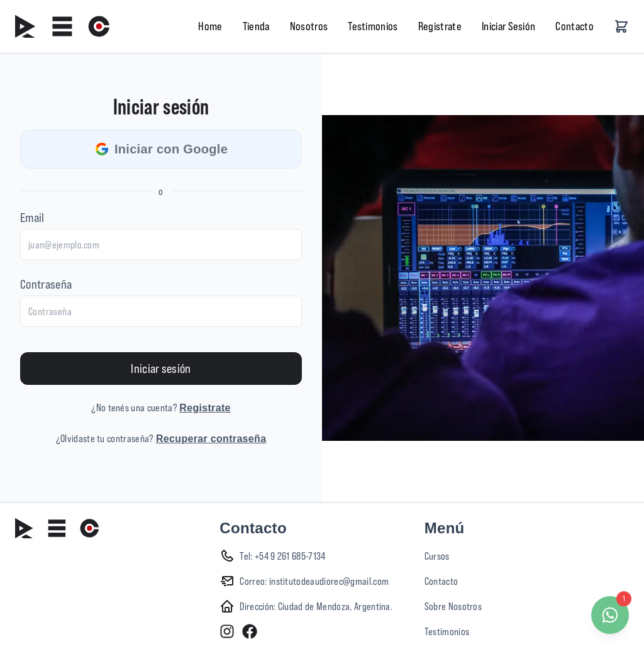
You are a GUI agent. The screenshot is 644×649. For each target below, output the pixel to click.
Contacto (575, 26)
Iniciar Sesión (508, 26)
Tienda (256, 26)
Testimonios (373, 26)
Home (210, 26)
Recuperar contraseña (211, 439)
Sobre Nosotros (453, 606)
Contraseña (46, 284)
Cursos (437, 556)
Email (32, 217)
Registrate (440, 26)
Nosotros (309, 26)
